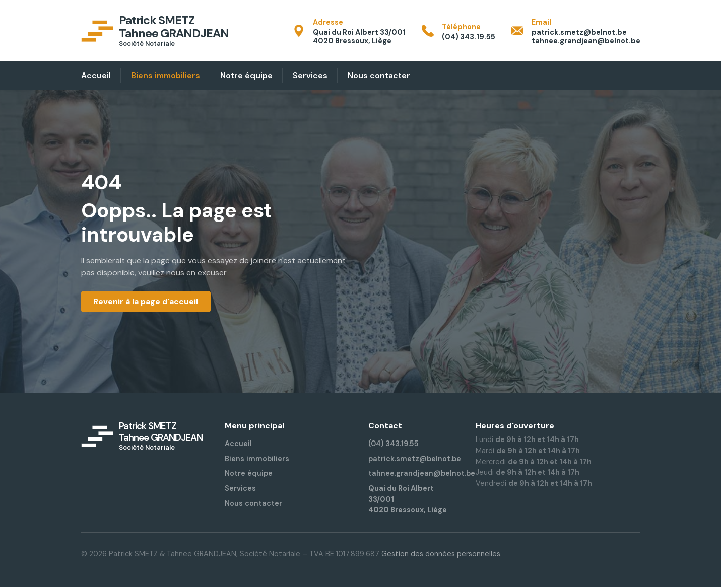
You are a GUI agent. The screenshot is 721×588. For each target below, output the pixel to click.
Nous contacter (253, 503)
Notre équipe (249, 474)
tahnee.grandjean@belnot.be (422, 474)
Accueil (238, 444)
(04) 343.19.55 (394, 444)
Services (240, 488)
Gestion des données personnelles (441, 554)
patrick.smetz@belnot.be (415, 459)
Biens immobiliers (257, 459)
